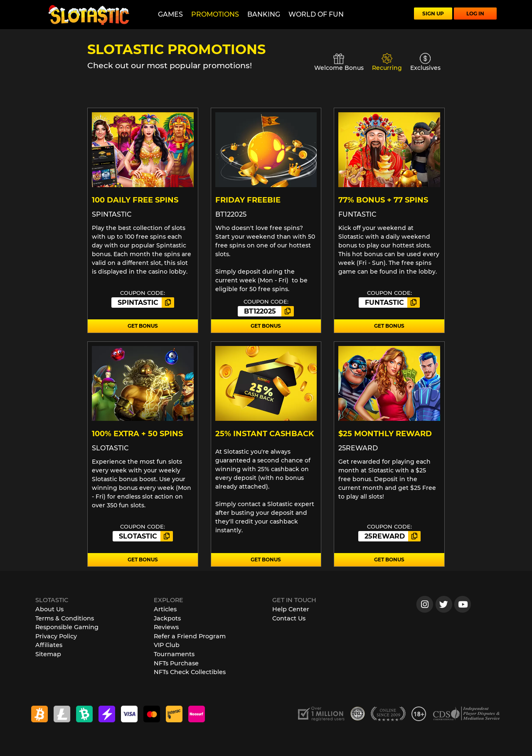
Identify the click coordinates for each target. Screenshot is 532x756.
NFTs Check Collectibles (190, 672)
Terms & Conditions (65, 618)
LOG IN (475, 14)
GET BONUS (143, 326)
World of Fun (316, 14)
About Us (49, 609)
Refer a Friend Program (190, 636)
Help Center (291, 609)
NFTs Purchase (176, 663)
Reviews (166, 627)
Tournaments (174, 654)
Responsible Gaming (67, 627)
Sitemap (48, 654)
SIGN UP (433, 14)
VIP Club (167, 645)
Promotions (215, 14)
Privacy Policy (56, 636)
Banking (264, 14)
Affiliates (49, 645)
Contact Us (289, 618)
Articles (165, 609)
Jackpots (167, 618)
